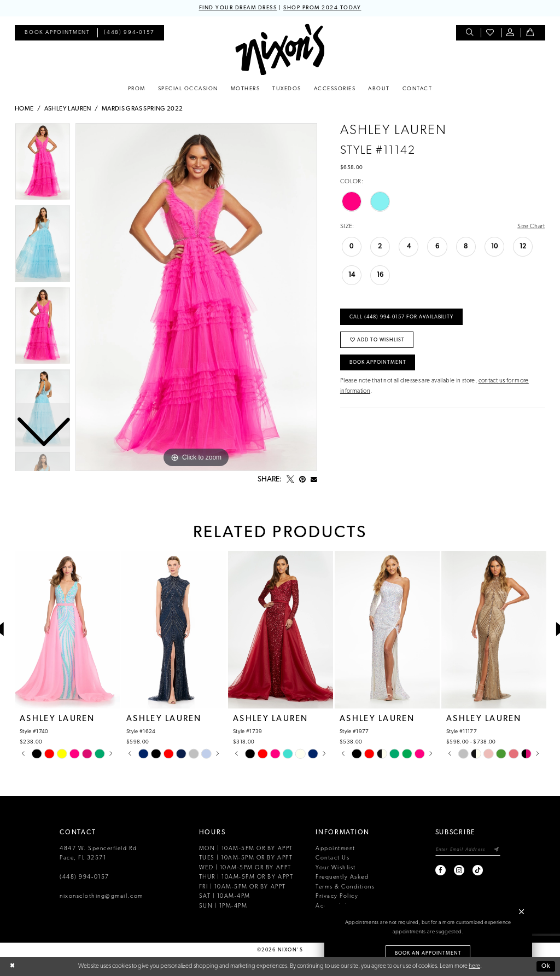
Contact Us (332, 858)
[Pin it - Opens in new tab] (302, 480)
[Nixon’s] (280, 50)
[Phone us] (130, 33)
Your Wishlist (336, 868)
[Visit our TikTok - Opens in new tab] (478, 870)
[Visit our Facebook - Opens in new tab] (441, 870)
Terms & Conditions (345, 887)
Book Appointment (378, 362)
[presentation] (67, 630)
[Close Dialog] (12, 966)
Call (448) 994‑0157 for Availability (401, 317)
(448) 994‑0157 (84, 877)
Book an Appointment (428, 953)
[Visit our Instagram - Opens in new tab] (460, 870)
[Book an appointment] (57, 33)
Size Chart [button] (531, 226)
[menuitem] (57, 33)
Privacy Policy (337, 896)
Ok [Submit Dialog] (546, 966)
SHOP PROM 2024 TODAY (322, 8)
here (474, 966)
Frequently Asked (342, 877)
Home (24, 109)
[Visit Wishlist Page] (491, 33)
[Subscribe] (497, 850)
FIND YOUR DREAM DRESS (238, 8)
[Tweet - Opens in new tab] (290, 480)
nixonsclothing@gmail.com (101, 896)
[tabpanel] (196, 297)
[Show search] (471, 33)
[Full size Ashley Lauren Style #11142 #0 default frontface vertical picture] (196, 297)
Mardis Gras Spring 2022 (142, 109)
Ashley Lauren (68, 109)
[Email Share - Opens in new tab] (314, 480)
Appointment (336, 849)
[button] (511, 33)
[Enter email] (468, 850)
